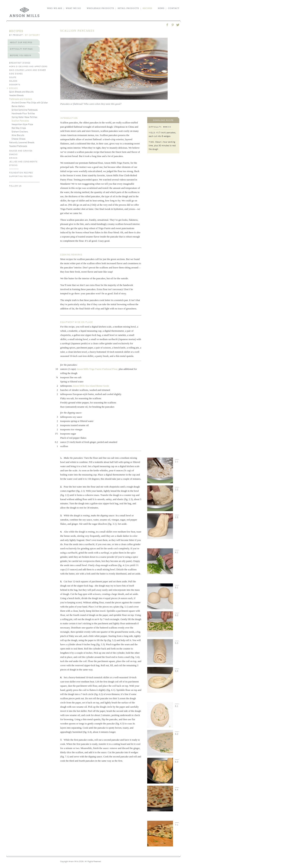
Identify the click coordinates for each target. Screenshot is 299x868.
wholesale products (100, 8)
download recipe (163, 120)
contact (174, 8)
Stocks (13, 165)
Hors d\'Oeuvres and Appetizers (28, 66)
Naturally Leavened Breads (22, 142)
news (161, 8)
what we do (73, 8)
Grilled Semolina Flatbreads (25, 110)
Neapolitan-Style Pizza (22, 124)
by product (16, 35)
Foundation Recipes (21, 173)
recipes (147, 8)
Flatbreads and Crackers (21, 99)
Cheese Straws (18, 139)
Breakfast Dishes (20, 63)
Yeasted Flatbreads (18, 146)
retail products (128, 8)
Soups (13, 77)
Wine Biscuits (18, 135)
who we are (55, 8)
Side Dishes (16, 74)
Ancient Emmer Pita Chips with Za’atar (30, 102)
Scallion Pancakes (20, 121)
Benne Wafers (18, 106)
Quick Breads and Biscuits (21, 92)
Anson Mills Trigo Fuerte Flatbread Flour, (97, 369)
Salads (13, 81)
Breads (13, 88)
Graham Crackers (20, 131)
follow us (15, 186)
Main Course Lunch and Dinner (28, 70)
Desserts (15, 84)
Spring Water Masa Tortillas (24, 117)
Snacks (13, 154)
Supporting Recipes (21, 176)
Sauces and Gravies (21, 151)
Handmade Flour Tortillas (23, 113)
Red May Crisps (19, 128)
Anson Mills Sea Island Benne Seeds (91, 386)
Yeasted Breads (16, 95)
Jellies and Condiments (23, 161)
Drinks (13, 158)
